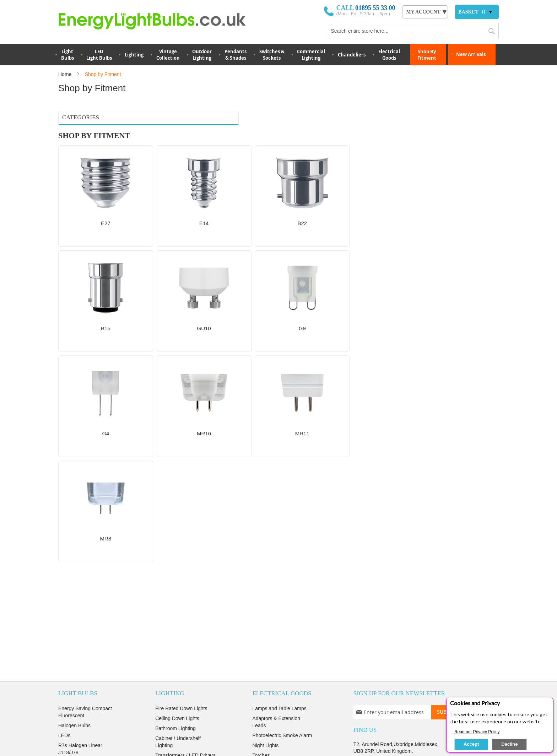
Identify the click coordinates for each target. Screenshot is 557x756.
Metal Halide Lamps (80, 558)
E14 (66, 142)
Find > (274, 620)
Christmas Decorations (180, 598)
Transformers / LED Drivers (185, 531)
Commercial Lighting (311, 55)
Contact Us (373, 613)
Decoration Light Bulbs (83, 598)
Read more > (274, 662)
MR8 (67, 216)
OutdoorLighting (202, 55)
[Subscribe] (450, 488)
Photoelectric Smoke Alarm (282, 511)
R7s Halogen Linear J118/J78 (80, 524)
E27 (66, 133)
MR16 (68, 198)
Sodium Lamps (75, 548)
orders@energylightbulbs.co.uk (397, 546)
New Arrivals (471, 54)
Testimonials (134, 699)
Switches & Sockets (272, 55)
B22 (66, 152)
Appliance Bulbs (76, 538)
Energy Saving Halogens (86, 568)
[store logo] (162, 21)
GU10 (68, 170)
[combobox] (413, 31)
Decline (509, 744)
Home (66, 74)
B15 (66, 161)
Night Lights (265, 521)
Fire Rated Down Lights (181, 484)
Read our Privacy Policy (477, 732)
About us (69, 699)
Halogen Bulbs (74, 501)
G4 (65, 189)
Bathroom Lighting (175, 504)
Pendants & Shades (236, 55)
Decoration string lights (180, 588)
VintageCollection (168, 55)
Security (197, 699)
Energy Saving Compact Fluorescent (85, 488)
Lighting (134, 55)
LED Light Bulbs (99, 55)
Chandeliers (352, 55)
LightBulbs (67, 55)
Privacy (168, 699)
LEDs (64, 511)
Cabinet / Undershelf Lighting (178, 517)
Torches (261, 531)
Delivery (100, 699)
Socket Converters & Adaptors (178, 554)
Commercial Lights (176, 618)
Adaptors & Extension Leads (276, 497)
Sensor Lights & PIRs (179, 627)
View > (274, 579)
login (415, 699)
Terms (225, 699)
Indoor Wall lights (174, 578)
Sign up (442, 699)
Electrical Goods (389, 55)
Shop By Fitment (427, 55)
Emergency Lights (175, 608)
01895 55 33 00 (375, 8)
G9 (65, 179)
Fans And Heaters (272, 541)
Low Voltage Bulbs (79, 578)
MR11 (68, 207)
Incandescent (73, 588)
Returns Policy (260, 699)
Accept (471, 744)
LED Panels (168, 568)
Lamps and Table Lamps (279, 484)
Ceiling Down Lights (177, 494)
